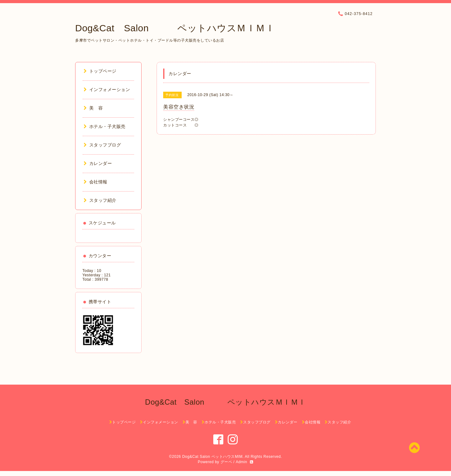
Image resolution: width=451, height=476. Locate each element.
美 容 (93, 108)
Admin (242, 462)
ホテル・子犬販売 (105, 126)
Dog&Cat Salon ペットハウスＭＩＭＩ (175, 28)
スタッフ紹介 (100, 200)
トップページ (100, 71)
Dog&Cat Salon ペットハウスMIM (213, 457)
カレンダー (98, 163)
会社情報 (96, 182)
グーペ (226, 462)
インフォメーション (107, 90)
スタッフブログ (102, 145)
